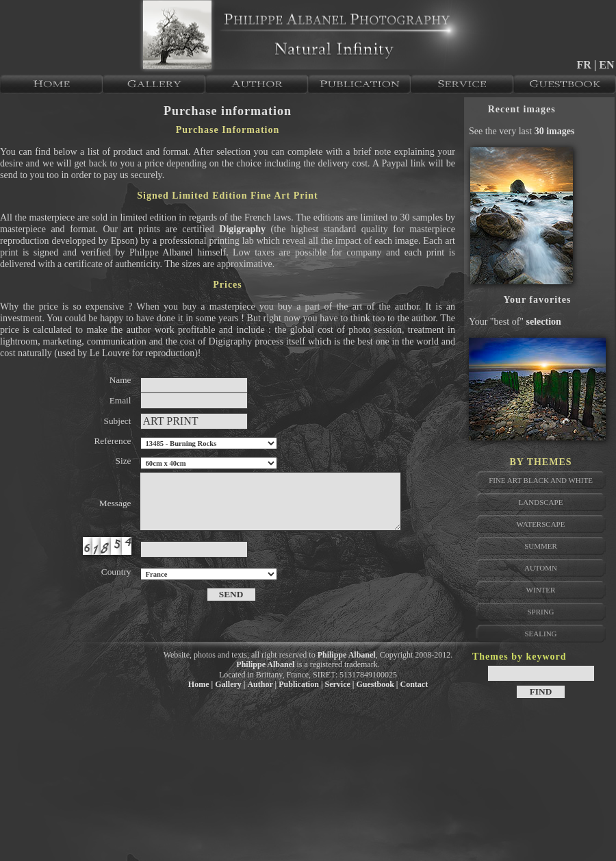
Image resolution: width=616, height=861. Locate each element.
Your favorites (538, 300)
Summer (541, 546)
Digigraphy (242, 229)
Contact (414, 684)
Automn (541, 568)
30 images (555, 131)
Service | (340, 684)
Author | (262, 684)
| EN (604, 65)
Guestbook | (377, 684)
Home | (201, 684)
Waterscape (541, 524)
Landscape (541, 502)
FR (585, 65)
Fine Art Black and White (541, 480)
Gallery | (230, 684)
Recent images (522, 109)
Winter (541, 590)
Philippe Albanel (347, 655)
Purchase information (228, 111)
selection (544, 322)
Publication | (300, 684)
